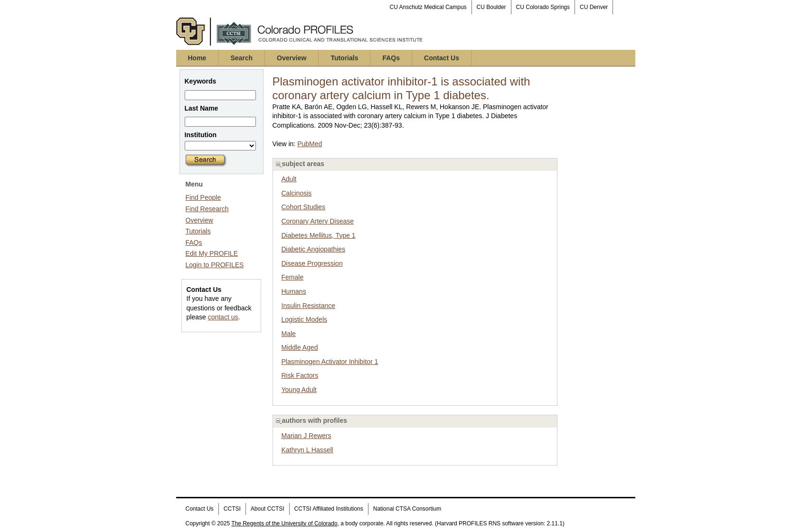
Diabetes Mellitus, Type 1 (319, 235)
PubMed (310, 144)
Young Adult (299, 390)
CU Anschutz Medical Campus (428, 7)
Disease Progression (312, 263)
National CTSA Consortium (407, 509)
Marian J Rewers (306, 436)
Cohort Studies (304, 207)
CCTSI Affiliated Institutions (329, 509)
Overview (292, 58)
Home (197, 58)
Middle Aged (300, 347)
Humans (294, 291)
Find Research (207, 209)
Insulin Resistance (309, 306)
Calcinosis (297, 193)
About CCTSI (268, 509)
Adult (289, 179)
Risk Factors (300, 375)
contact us (223, 317)
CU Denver (594, 7)
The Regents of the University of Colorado (284, 523)
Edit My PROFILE (212, 253)
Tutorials (344, 58)
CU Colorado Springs (543, 7)
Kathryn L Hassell (307, 450)
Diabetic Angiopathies (314, 249)
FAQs (391, 58)
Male (289, 334)
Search (241, 58)
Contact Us (442, 58)
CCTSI (232, 509)
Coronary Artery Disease (318, 221)
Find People (203, 197)
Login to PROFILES (215, 265)
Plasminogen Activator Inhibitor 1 (330, 362)
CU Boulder (491, 7)
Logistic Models (305, 319)
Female (293, 277)
